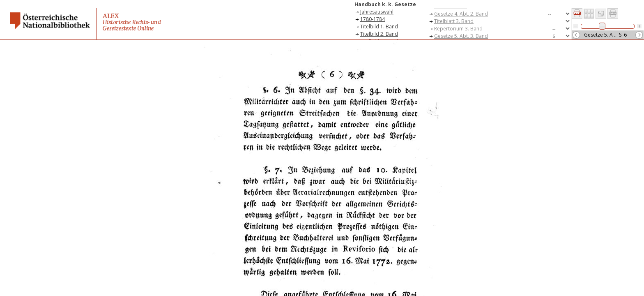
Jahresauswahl (377, 12)
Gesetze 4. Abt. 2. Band (461, 14)
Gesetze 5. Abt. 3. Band (461, 36)
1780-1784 (373, 19)
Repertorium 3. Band (458, 29)
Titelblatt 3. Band (454, 21)
